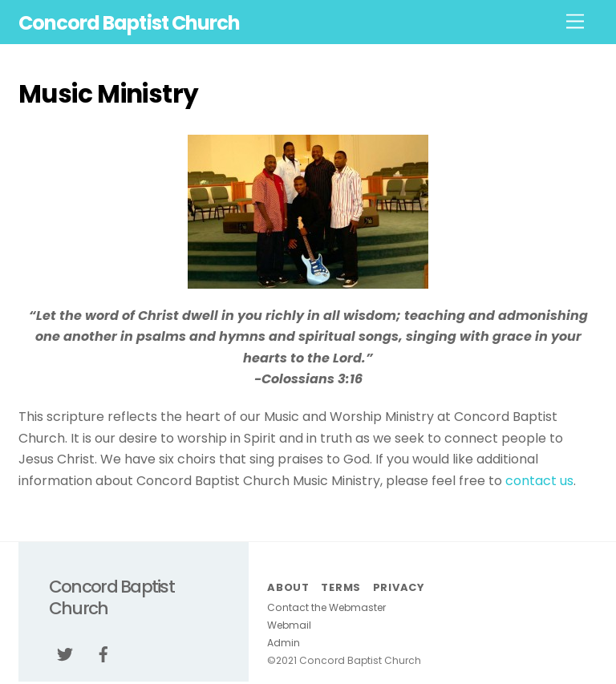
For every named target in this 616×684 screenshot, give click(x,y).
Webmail (289, 625)
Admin (284, 643)
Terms (341, 587)
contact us (539, 481)
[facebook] (103, 654)
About (288, 587)
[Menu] (575, 22)
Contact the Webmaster (326, 607)
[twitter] (65, 654)
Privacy (399, 587)
